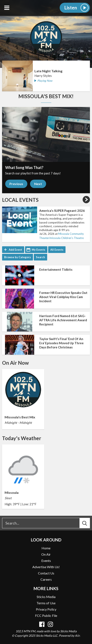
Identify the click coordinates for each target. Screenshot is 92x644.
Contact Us (46, 573)
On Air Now (15, 363)
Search (40, 257)
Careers (46, 579)
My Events (38, 250)
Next (38, 184)
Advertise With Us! (46, 567)
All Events (57, 250)
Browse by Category (18, 257)
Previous (16, 184)
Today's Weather (22, 438)
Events (46, 561)
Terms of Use (46, 603)
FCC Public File (46, 615)
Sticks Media (46, 597)
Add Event (15, 250)
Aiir (77, 636)
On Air (46, 554)
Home (46, 548)
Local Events (20, 200)
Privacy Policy (46, 609)
